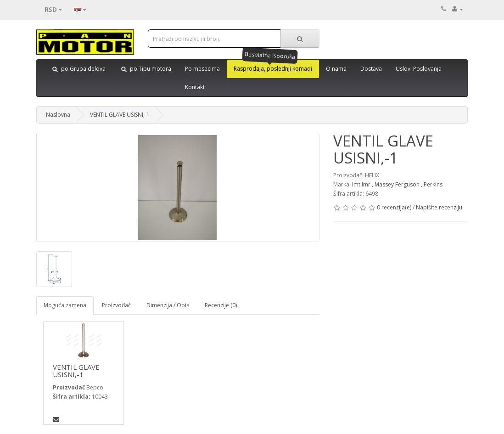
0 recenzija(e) (394, 207)
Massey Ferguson (397, 184)
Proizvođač (116, 305)
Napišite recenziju (439, 207)
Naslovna (58, 115)
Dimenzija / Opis (168, 305)
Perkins (433, 184)
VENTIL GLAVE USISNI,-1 (120, 115)
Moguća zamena (65, 305)
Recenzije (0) (221, 305)
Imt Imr (361, 184)
